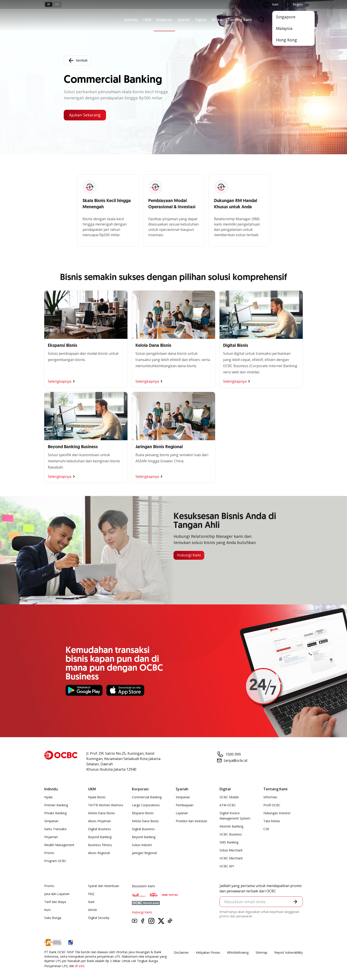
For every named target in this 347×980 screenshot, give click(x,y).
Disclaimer (181, 952)
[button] (295, 902)
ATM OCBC (228, 805)
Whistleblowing (238, 952)
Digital (201, 20)
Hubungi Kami (189, 555)
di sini (80, 966)
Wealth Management (59, 845)
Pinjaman (51, 837)
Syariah (184, 20)
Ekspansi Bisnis (143, 813)
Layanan (182, 813)
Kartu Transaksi (55, 829)
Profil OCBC (272, 805)
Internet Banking (231, 826)
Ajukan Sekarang (85, 115)
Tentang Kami (240, 20)
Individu (131, 20)
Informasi (270, 797)
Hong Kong (286, 40)
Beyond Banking (100, 837)
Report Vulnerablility (289, 952)
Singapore (286, 17)
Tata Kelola (272, 821)
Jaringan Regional (144, 853)
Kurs (47, 910)
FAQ (91, 894)
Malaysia (284, 28)
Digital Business (99, 829)
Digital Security (99, 918)
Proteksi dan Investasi (191, 821)
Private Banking (55, 813)
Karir (91, 902)
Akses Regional (99, 853)
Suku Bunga (53, 918)
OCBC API (227, 866)
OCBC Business (231, 834)
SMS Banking (229, 842)
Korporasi (164, 20)
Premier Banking (56, 805)
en (57, 4)
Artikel (217, 20)
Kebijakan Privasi (208, 952)
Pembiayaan (185, 805)
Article (93, 910)
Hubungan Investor (277, 813)
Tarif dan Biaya (55, 902)
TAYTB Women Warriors (106, 805)
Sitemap (261, 952)
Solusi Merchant (231, 850)
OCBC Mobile (229, 797)
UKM (147, 20)
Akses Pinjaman (99, 821)
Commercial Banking (147, 797)
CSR (266, 829)
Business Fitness (100, 845)
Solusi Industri (142, 845)
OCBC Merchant (231, 858)
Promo (49, 853)
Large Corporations (146, 805)
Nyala (48, 797)
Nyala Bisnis (97, 797)
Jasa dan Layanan (57, 894)
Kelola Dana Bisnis (101, 813)
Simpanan (51, 821)
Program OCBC (55, 861)
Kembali (77, 60)
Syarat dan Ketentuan (104, 886)
